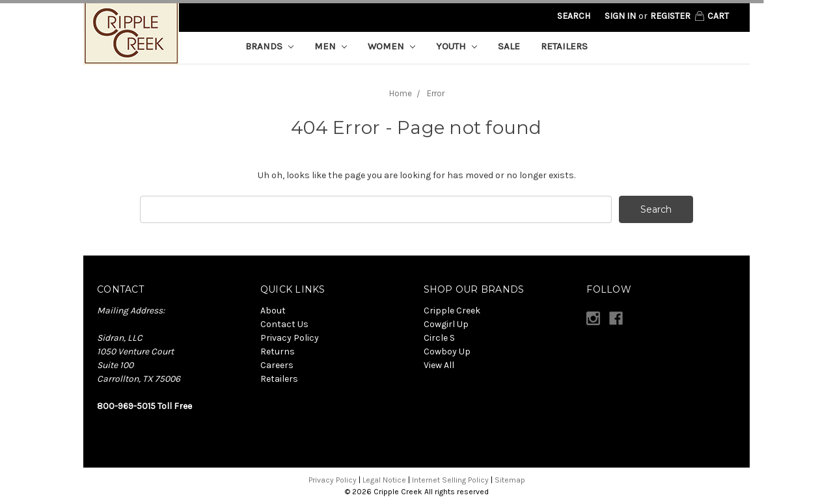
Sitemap (510, 480)
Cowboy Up (447, 351)
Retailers (564, 46)
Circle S (439, 338)
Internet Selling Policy (450, 480)
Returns (278, 351)
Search (574, 16)
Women (391, 46)
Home (401, 93)
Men (331, 46)
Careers (277, 365)
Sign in (620, 16)
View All (439, 365)
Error (436, 93)
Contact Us (284, 324)
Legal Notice (384, 480)
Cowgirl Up (446, 324)
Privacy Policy (290, 338)
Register (670, 16)
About (273, 311)
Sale (509, 46)
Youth (457, 46)
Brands (269, 46)
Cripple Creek (452, 311)
